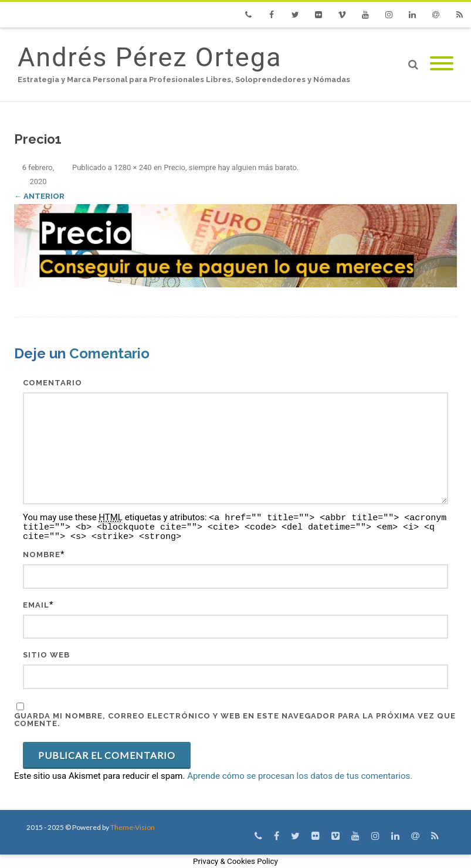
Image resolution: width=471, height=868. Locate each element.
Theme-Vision (133, 827)
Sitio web (46, 655)
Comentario (52, 383)
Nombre (42, 555)
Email (36, 605)
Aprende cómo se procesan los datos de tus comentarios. (300, 776)
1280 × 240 (133, 167)
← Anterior (39, 196)
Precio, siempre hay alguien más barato (230, 167)
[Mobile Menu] (442, 64)
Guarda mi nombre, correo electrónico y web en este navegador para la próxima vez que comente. (235, 720)
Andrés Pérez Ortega (150, 57)
